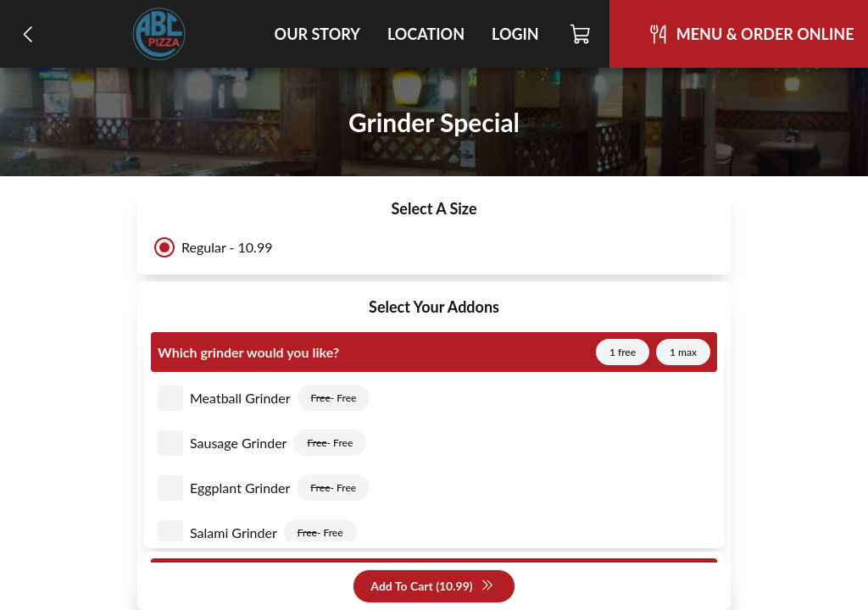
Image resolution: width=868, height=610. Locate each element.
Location (426, 34)
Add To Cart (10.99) (432, 587)
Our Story (317, 34)
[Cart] (581, 34)
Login (515, 34)
